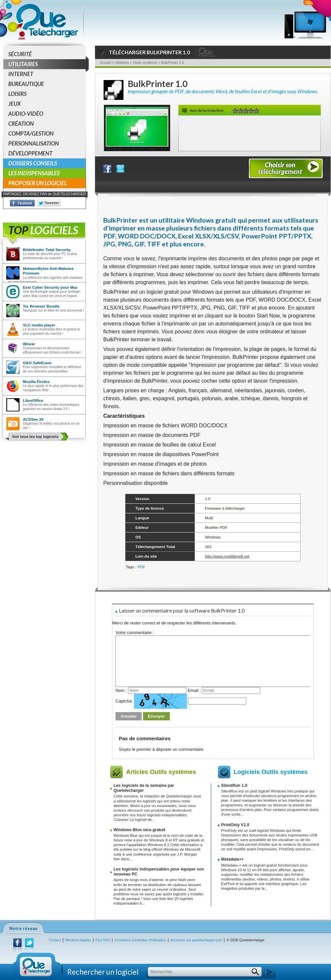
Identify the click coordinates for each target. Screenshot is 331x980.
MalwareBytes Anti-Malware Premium (48, 271)
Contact (55, 940)
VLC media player (39, 325)
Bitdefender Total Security (47, 250)
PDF (141, 567)
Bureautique (26, 84)
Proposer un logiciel (38, 183)
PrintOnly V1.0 (235, 825)
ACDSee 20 (33, 419)
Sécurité (20, 54)
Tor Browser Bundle (41, 306)
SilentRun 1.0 (234, 786)
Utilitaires (47, 64)
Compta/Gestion (31, 133)
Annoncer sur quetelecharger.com (196, 940)
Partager (112, 167)
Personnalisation (34, 143)
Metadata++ (233, 859)
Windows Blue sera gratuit (139, 830)
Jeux (15, 104)
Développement (30, 153)
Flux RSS (103, 940)
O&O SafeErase (37, 363)
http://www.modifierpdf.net (227, 556)
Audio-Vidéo (26, 114)
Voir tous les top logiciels (35, 436)
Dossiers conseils (33, 163)
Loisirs (17, 94)
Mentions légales (78, 940)
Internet (21, 74)
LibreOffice (33, 400)
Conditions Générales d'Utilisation (140, 940)
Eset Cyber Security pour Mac (50, 287)
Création (21, 124)
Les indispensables (34, 173)
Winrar (29, 344)
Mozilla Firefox (36, 382)
